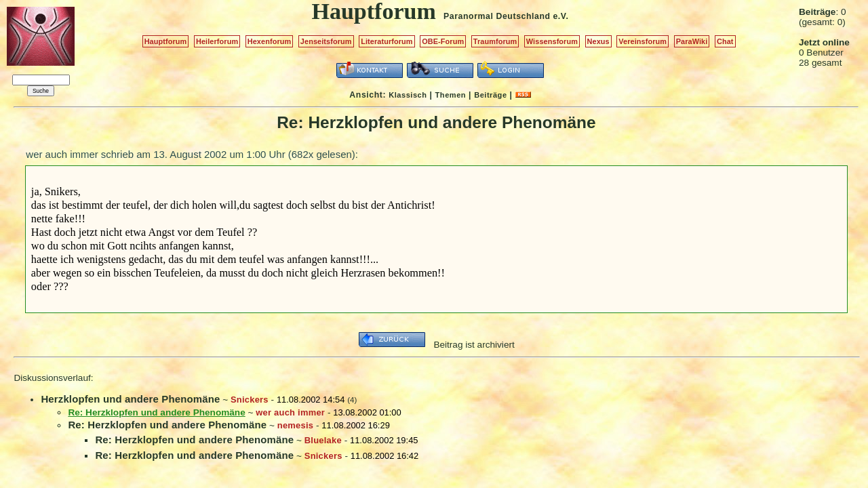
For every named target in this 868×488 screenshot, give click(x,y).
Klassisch (408, 95)
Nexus (598, 41)
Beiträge (490, 95)
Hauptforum (166, 41)
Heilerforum (217, 41)
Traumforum (495, 41)
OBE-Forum (443, 41)
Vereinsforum (643, 41)
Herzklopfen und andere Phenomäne (130, 399)
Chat (725, 41)
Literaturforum (387, 41)
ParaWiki (692, 41)
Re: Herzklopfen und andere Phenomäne (167, 425)
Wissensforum (552, 41)
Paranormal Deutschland (497, 16)
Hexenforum (270, 41)
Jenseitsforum (326, 41)
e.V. (560, 16)
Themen (451, 95)
